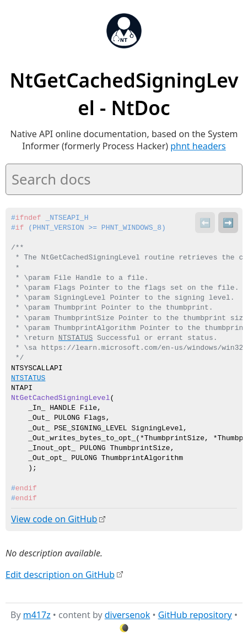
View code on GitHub (54, 519)
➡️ (228, 223)
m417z (37, 614)
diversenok (128, 614)
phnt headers (198, 146)
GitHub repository (195, 614)
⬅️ (205, 223)
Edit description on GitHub (60, 574)
